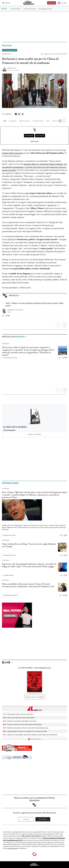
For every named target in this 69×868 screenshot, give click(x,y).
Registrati (43, 819)
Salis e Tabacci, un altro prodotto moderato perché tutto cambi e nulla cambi (34, 304)
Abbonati (51, 3)
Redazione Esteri (9, 535)
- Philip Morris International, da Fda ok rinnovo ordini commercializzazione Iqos (26, 728)
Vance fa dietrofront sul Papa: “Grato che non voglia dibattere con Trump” (29, 545)
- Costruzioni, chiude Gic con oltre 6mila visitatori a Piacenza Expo (22, 725)
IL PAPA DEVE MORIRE (15, 427)
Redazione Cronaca (10, 595)
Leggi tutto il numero (34, 697)
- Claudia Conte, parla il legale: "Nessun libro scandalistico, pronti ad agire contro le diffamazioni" (30, 735)
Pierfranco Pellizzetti (15, 310)
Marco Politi (12, 68)
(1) (65, 575)
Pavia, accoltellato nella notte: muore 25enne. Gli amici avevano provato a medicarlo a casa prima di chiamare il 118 (28, 585)
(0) (65, 535)
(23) (8, 316)
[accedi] (62, 3)
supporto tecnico (13, 848)
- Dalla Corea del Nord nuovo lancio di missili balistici (19, 718)
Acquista (34, 434)
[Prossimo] (65, 325)
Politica (7, 46)
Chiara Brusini (8, 575)
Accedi (26, 819)
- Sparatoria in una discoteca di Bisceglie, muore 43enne (20, 721)
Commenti (7, 114)
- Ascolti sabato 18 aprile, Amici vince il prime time (18, 714)
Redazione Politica (10, 358)
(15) (65, 595)
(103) (65, 358)
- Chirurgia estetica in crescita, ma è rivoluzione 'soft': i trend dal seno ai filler (25, 731)
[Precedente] (58, 325)
